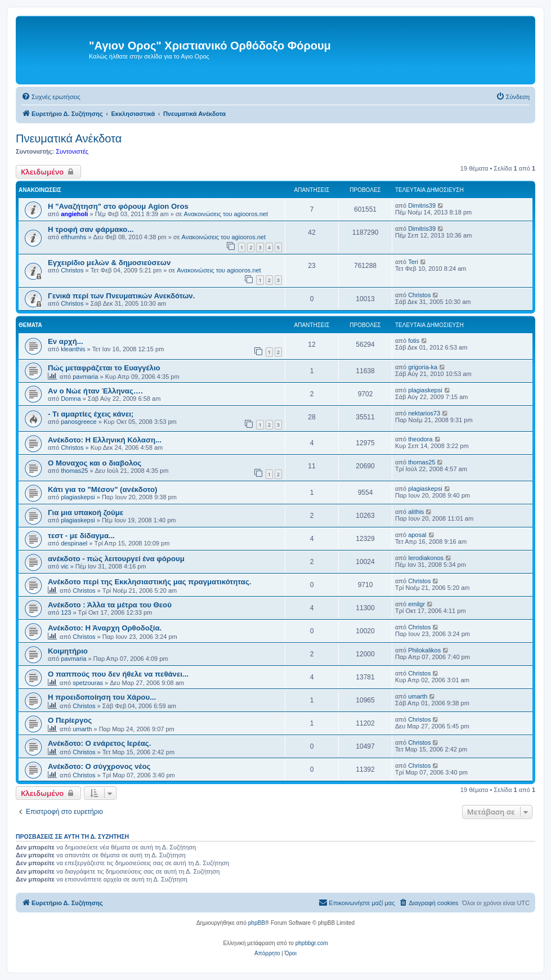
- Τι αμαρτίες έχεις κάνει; (91, 414)
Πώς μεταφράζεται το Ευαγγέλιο (104, 368)
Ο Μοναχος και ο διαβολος (95, 463)
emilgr (416, 604)
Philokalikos (424, 650)
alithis (416, 512)
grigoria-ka (423, 367)
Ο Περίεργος (70, 720)
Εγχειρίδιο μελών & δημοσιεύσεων (109, 263)
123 (66, 612)
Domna (71, 399)
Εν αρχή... (66, 341)
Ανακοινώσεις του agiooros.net (226, 214)
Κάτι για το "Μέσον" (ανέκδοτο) (102, 489)
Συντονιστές (72, 151)
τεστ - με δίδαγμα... (81, 536)
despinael (74, 543)
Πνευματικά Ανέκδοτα (69, 138)
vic (64, 566)
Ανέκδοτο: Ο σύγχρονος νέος (99, 766)
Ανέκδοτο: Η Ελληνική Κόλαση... (105, 440)
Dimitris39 (422, 205)
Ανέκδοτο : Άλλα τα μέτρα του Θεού (110, 605)
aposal (417, 535)
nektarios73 (424, 413)
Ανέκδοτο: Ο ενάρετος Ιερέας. (99, 743)
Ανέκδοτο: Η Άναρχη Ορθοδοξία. (105, 628)
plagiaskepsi (425, 390)
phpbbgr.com (312, 943)
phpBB (257, 923)
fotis (414, 341)
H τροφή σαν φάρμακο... (91, 229)
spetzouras (88, 683)
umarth (418, 696)
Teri (413, 262)
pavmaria (85, 377)
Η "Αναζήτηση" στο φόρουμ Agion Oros (118, 206)
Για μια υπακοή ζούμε (86, 513)
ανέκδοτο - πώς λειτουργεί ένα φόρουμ (116, 559)
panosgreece (79, 422)
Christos (72, 270)
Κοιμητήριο (68, 651)
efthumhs (73, 237)
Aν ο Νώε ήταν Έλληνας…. (95, 391)
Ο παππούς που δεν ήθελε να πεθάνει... (118, 674)
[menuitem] (51, 97)
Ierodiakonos (426, 558)
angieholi (74, 214)
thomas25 (74, 471)
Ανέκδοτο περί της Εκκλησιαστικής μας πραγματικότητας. (149, 582)
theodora (420, 439)
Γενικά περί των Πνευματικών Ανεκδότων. (121, 296)
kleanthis (73, 349)
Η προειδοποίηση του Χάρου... (102, 697)
